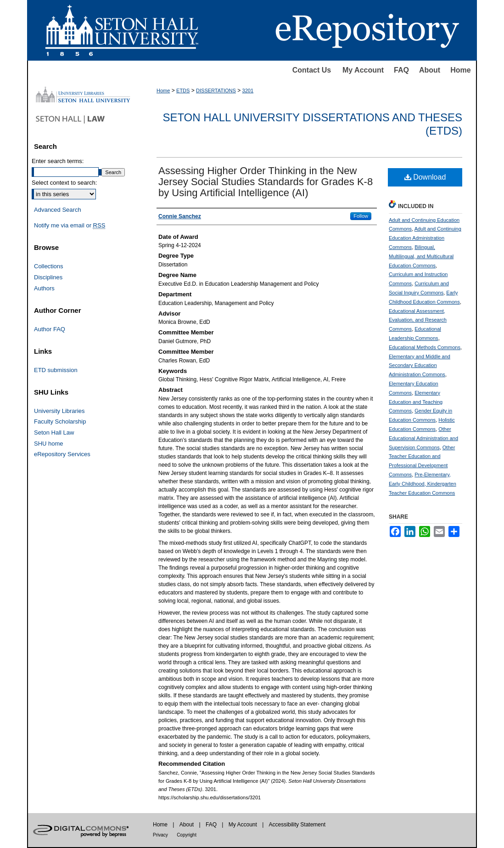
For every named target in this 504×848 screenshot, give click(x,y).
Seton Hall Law (54, 432)
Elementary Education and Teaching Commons (416, 402)
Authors (44, 288)
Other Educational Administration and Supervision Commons (423, 438)
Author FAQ (50, 329)
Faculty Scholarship (60, 421)
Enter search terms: (58, 161)
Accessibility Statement (297, 825)
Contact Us (312, 70)
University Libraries (59, 411)
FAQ (401, 70)
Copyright (187, 835)
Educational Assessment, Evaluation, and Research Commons (418, 320)
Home (460, 70)
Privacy (160, 835)
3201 (248, 90)
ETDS (183, 90)
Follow (361, 216)
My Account (363, 70)
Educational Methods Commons (425, 347)
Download (425, 177)
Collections (49, 266)
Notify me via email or (70, 226)
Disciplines (48, 277)
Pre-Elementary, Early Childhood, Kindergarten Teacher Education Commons (423, 484)
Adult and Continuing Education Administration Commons (425, 238)
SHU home (49, 444)
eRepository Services (62, 454)
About (430, 70)
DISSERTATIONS (216, 90)
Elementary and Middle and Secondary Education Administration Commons (420, 366)
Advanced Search (58, 210)
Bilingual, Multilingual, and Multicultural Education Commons (421, 256)
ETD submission (56, 370)
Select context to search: (64, 183)
